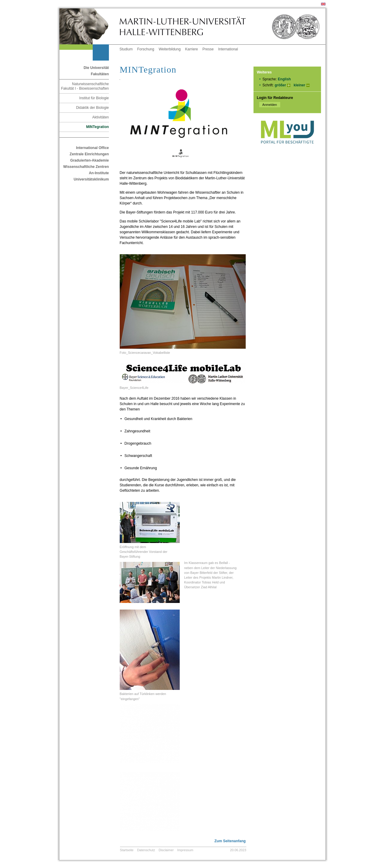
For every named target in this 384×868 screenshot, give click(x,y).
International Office (92, 148)
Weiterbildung (170, 49)
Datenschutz (146, 850)
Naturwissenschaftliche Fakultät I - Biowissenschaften (85, 86)
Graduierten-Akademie (90, 160)
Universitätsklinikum (91, 179)
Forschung (146, 49)
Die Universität (96, 68)
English (284, 79)
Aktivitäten (100, 117)
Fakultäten (100, 74)
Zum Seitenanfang (230, 841)
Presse (208, 49)
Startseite (127, 850)
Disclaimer (166, 850)
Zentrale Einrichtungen (89, 154)
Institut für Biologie (94, 98)
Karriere (192, 49)
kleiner (300, 85)
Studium (126, 49)
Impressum (185, 850)
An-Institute (99, 173)
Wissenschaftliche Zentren (86, 167)
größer (280, 85)
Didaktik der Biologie (92, 108)
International (228, 49)
